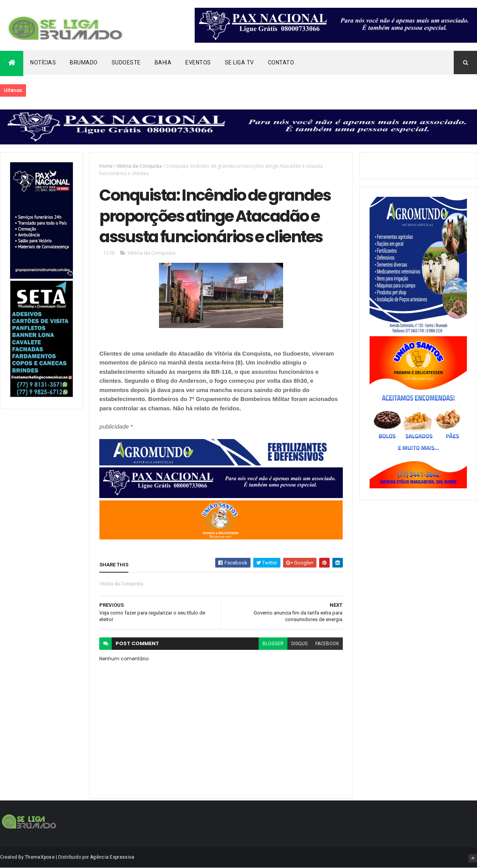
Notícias (43, 62)
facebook (327, 644)
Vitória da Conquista (139, 166)
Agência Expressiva (112, 857)
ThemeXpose (40, 857)
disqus (299, 644)
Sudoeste (126, 62)
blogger (273, 644)
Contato (281, 62)
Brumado (84, 62)
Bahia (163, 62)
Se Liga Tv (239, 62)
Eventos (198, 62)
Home (106, 166)
